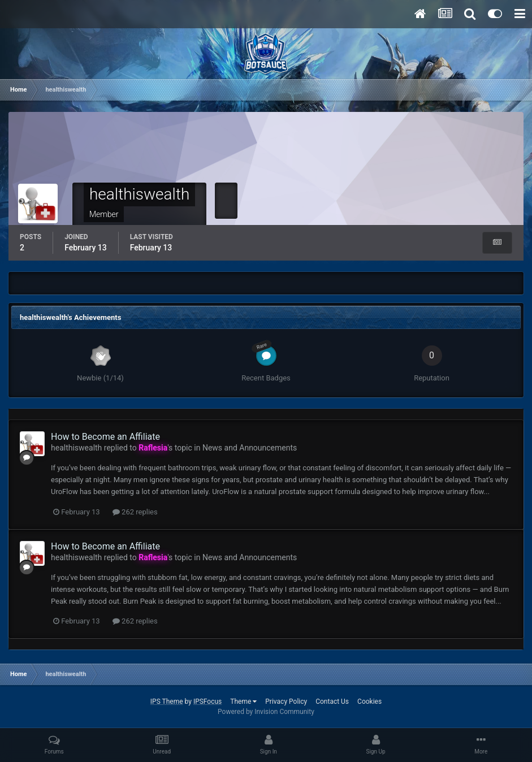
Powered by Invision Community (266, 712)
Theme (243, 702)
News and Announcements (250, 448)
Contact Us (332, 702)
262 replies (135, 512)
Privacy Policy (286, 702)
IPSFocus (207, 702)
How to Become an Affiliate (105, 437)
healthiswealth (76, 448)
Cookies (369, 702)
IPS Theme (167, 702)
